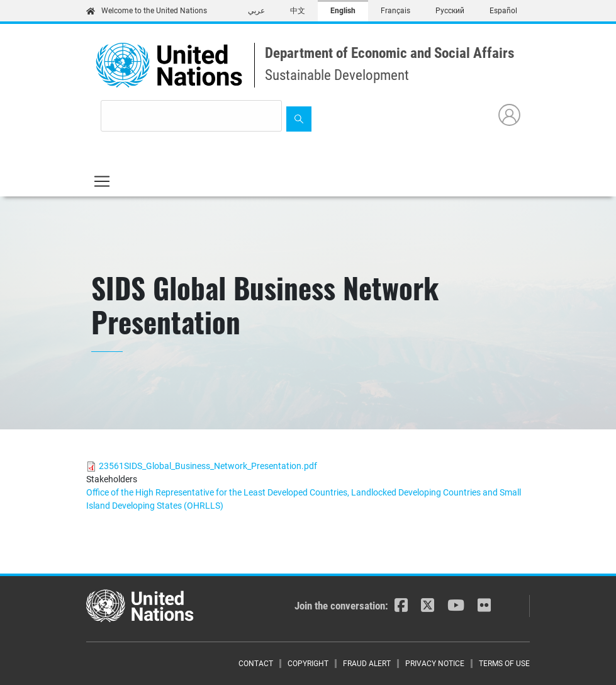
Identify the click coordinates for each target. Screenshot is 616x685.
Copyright (308, 664)
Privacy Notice (435, 664)
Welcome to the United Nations (147, 11)
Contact (256, 664)
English (343, 11)
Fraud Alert (367, 664)
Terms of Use (504, 664)
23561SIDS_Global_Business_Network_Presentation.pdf (208, 466)
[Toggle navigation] (102, 181)
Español (503, 11)
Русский (450, 11)
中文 (298, 11)
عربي (256, 11)
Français (395, 11)
